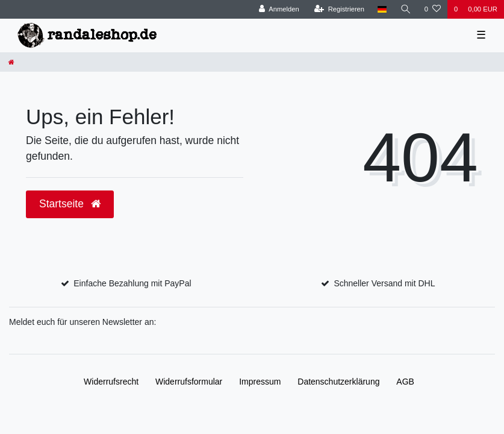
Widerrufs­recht (111, 382)
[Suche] (406, 9)
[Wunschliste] (433, 9)
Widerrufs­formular (189, 382)
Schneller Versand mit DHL (384, 283)
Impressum (260, 382)
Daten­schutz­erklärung (338, 382)
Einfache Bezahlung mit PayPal (132, 283)
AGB (405, 382)
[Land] (382, 9)
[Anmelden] (279, 9)
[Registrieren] (339, 9)
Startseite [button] (70, 204)
